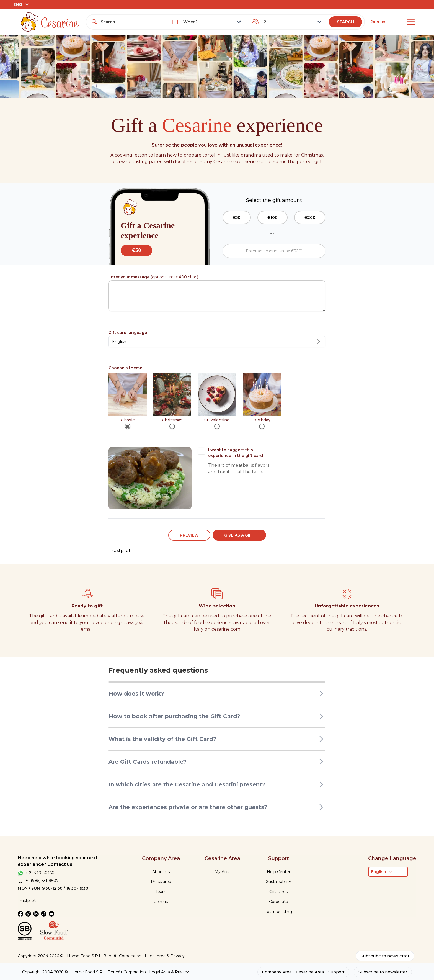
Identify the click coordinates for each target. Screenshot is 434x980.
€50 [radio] (237, 217)
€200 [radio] (310, 217)
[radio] (128, 426)
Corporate (279, 902)
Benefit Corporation (122, 956)
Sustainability (279, 882)
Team (161, 892)
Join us (378, 22)
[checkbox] (201, 451)
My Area (223, 872)
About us (161, 872)
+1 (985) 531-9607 (42, 881)
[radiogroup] (217, 401)
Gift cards (278, 892)
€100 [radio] (272, 217)
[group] (274, 217)
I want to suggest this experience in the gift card (236, 453)
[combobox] (131, 22)
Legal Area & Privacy (165, 956)
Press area (161, 882)
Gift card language (128, 333)
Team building (278, 912)
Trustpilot (120, 551)
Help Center (279, 872)
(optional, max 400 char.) (153, 277)
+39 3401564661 (41, 873)
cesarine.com (226, 629)
